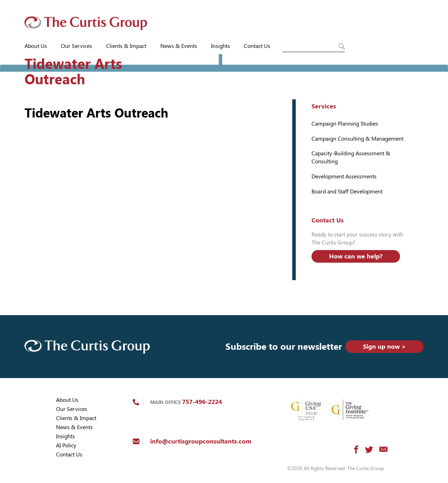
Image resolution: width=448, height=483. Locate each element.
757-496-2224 (202, 402)
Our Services (76, 46)
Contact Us (257, 46)
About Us (36, 46)
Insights (220, 46)
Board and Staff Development (347, 191)
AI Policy (66, 445)
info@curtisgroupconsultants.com (201, 441)
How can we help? (356, 256)
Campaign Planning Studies (345, 124)
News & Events (179, 46)
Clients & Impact (126, 46)
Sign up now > (384, 346)
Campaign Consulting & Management (358, 139)
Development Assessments (344, 176)
